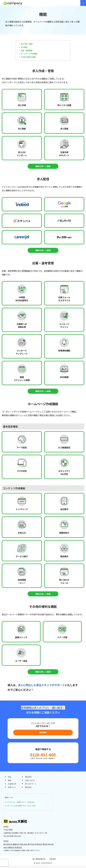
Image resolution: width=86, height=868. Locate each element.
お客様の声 (12, 786)
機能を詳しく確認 (43, 166)
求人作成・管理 (27, 44)
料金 (10, 779)
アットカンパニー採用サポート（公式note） (21, 805)
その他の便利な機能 (29, 57)
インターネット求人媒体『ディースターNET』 (22, 808)
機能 (10, 782)
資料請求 (43, 734)
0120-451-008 (43, 756)
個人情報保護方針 (39, 862)
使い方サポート (32, 786)
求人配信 (24, 47)
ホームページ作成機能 (30, 54)
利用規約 (53, 862)
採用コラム (12, 790)
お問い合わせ (31, 782)
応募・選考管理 (27, 50)
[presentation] (4, 863)
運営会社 (29, 790)
